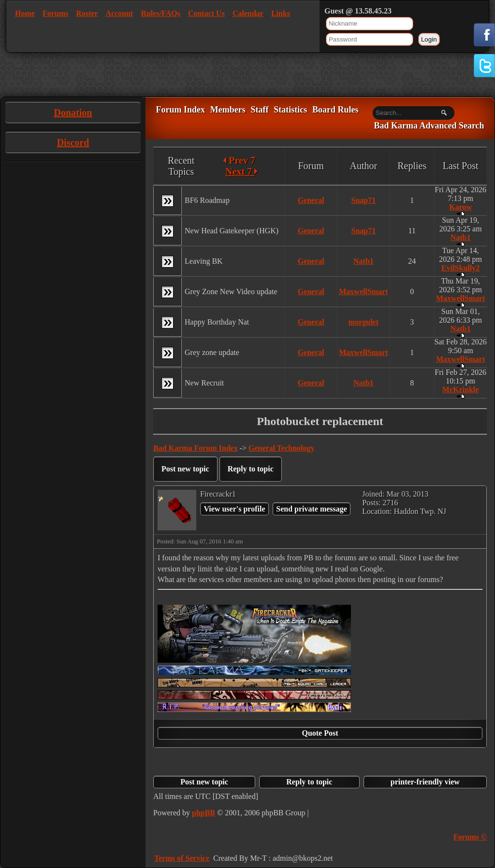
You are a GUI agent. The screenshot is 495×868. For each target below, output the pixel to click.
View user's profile (234, 509)
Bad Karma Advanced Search (429, 126)
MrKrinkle (461, 390)
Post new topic (185, 469)
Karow (460, 207)
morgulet (364, 322)
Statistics (290, 110)
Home (25, 13)
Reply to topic (251, 469)
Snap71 (364, 200)
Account (120, 13)
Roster (87, 13)
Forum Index (180, 110)
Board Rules (335, 110)
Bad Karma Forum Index (196, 448)
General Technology (281, 448)
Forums (55, 13)
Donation (73, 113)
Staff (259, 110)
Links (281, 13)
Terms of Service (182, 858)
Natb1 (461, 237)
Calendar (248, 13)
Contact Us (206, 13)
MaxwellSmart (363, 292)
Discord (73, 142)
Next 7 (241, 171)
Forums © (470, 837)
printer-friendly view (425, 782)
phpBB (204, 813)
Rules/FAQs (160, 13)
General (311, 200)
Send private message (312, 509)
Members (228, 110)
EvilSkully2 (460, 268)
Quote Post (320, 733)
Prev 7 (239, 160)
